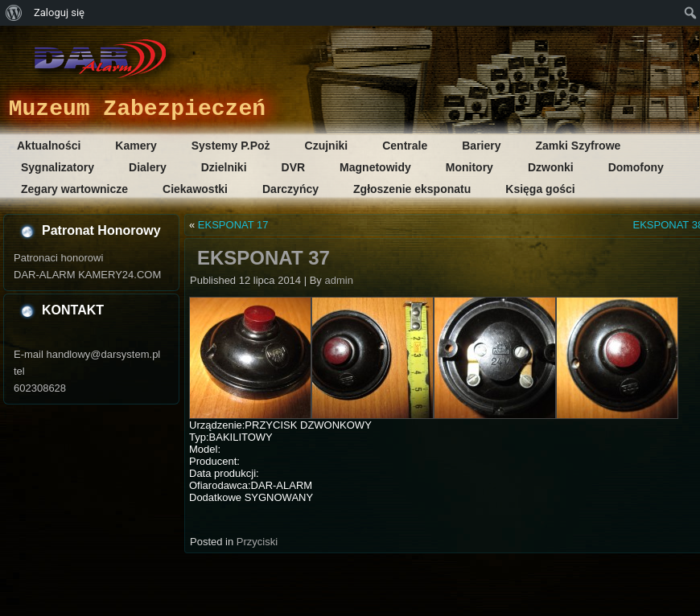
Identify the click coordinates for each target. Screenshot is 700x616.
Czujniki (327, 146)
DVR (294, 167)
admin (338, 280)
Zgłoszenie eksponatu (412, 189)
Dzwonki (551, 167)
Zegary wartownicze (74, 189)
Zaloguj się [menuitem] (59, 12)
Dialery (148, 167)
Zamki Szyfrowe (579, 146)
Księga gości (540, 189)
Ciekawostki (195, 189)
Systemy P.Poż (231, 146)
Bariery (481, 146)
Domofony (636, 167)
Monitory (469, 167)
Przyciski (257, 542)
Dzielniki (224, 167)
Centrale (405, 146)
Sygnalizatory (58, 167)
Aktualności (49, 146)
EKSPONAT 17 (233, 225)
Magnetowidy (375, 167)
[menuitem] (14, 13)
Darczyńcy (290, 189)
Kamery (136, 146)
